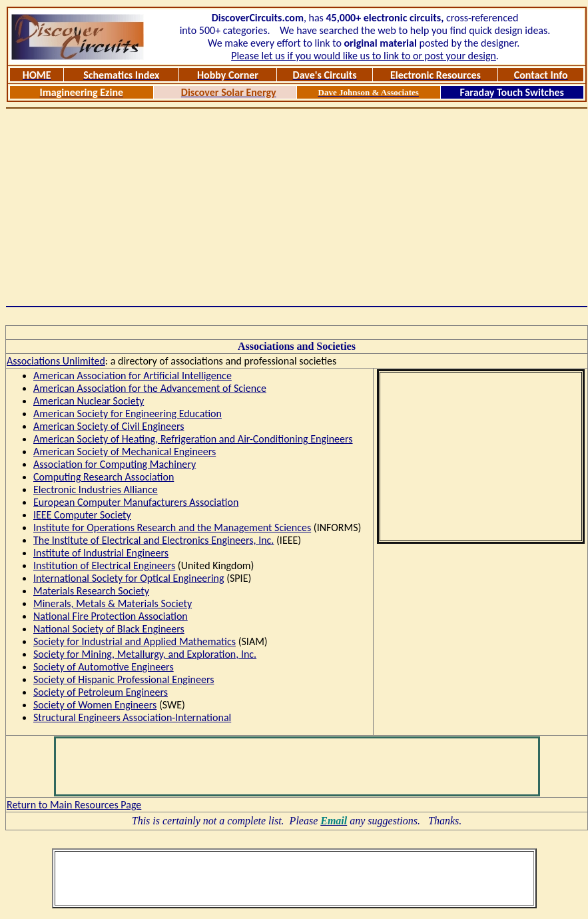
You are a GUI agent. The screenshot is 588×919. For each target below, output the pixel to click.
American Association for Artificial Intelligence (133, 376)
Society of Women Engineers (95, 705)
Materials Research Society (91, 591)
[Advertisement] (297, 207)
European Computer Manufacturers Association (136, 502)
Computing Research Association (104, 477)
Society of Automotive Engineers (104, 667)
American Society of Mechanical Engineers (125, 452)
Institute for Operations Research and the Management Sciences (172, 527)
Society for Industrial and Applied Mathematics (135, 641)
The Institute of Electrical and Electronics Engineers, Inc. (153, 540)
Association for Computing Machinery (115, 464)
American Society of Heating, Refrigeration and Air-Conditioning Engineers (193, 439)
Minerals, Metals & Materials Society (113, 603)
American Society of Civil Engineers (109, 426)
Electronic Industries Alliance (96, 489)
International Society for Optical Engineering (129, 578)
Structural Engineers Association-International (132, 717)
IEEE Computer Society (82, 515)
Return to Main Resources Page (74, 805)
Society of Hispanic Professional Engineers (124, 679)
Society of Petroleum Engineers (101, 692)
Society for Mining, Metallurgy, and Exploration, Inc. (145, 654)
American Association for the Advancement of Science (150, 388)
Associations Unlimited (56, 361)
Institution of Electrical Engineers (104, 565)
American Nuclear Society (89, 401)
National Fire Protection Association (111, 616)
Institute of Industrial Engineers (101, 553)
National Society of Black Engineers (109, 629)
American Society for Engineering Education (128, 414)
